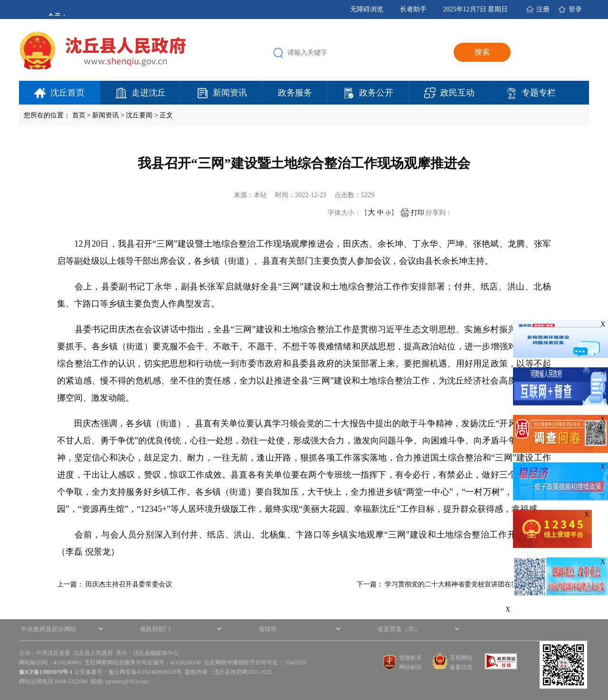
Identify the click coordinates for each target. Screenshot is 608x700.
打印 (413, 213)
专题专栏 (539, 93)
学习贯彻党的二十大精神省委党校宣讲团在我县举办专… (468, 584)
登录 (575, 9)
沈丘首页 (67, 93)
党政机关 (410, 658)
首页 (79, 115)
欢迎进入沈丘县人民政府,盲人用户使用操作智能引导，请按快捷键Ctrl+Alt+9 (0, 0)
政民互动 (457, 93)
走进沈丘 (149, 93)
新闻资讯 (230, 93)
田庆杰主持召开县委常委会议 (129, 584)
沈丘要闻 (139, 115)
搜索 (482, 52)
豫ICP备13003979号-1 (46, 672)
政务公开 (376, 93)
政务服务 (295, 93)
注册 (543, 9)
